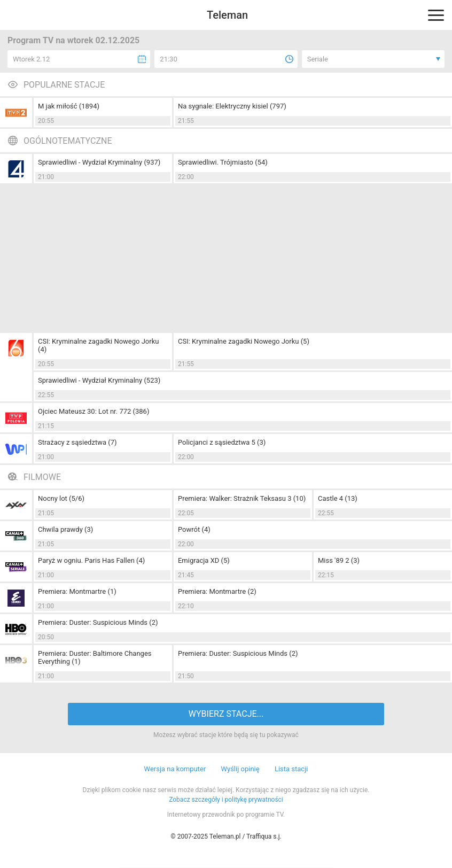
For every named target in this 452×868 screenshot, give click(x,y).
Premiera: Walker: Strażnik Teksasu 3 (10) (242, 498)
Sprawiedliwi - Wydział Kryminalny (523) (99, 380)
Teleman (227, 15)
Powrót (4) (194, 529)
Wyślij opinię (240, 769)
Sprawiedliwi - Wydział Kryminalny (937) (99, 162)
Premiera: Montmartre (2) (217, 591)
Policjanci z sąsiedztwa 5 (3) (222, 442)
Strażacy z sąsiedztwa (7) (77, 442)
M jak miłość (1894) (69, 106)
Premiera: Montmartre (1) (77, 591)
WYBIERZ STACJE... (226, 714)
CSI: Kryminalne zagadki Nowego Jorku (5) (244, 341)
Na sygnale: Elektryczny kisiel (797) (232, 106)
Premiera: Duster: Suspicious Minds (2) (98, 622)
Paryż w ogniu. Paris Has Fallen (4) (91, 560)
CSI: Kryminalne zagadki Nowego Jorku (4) (98, 345)
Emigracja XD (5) (204, 560)
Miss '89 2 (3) (339, 560)
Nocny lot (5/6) (61, 498)
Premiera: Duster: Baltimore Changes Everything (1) (95, 657)
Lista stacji (291, 769)
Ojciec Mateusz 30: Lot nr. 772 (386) (93, 411)
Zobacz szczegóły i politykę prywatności (226, 800)
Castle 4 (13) (338, 498)
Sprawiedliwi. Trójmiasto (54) (223, 162)
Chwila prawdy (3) (65, 529)
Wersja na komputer (175, 769)
